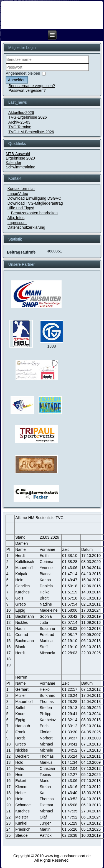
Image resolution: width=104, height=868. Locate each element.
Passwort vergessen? (27, 90)
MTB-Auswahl (18, 154)
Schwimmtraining (21, 167)
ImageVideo (18, 194)
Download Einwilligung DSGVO (35, 198)
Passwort (6, 71)
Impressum (17, 223)
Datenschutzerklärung (26, 227)
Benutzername (6, 63)
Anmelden (17, 80)
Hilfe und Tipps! (21, 208)
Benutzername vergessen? (32, 86)
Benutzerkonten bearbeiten (34, 213)
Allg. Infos (16, 218)
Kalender (14, 163)
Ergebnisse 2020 (20, 158)
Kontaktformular (21, 189)
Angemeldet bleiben (23, 73)
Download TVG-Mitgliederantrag (35, 203)
